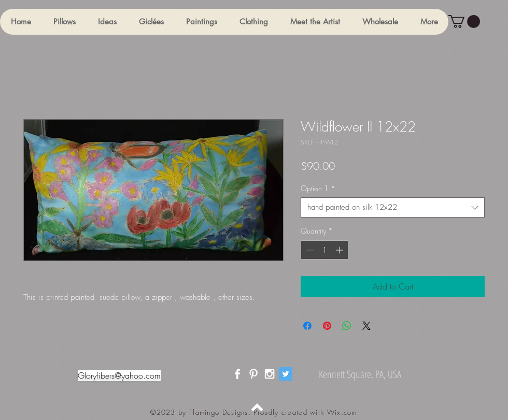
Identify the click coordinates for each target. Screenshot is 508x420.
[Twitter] (286, 374)
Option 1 (318, 188)
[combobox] (393, 207)
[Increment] (340, 250)
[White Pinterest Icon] (253, 374)
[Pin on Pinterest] (327, 326)
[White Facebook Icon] (237, 374)
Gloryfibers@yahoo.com (119, 375)
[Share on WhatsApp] (347, 326)
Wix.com (342, 412)
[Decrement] (309, 250)
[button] (64, 22)
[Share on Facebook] (307, 326)
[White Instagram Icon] (270, 374)
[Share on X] (366, 326)
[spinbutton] (324, 250)
